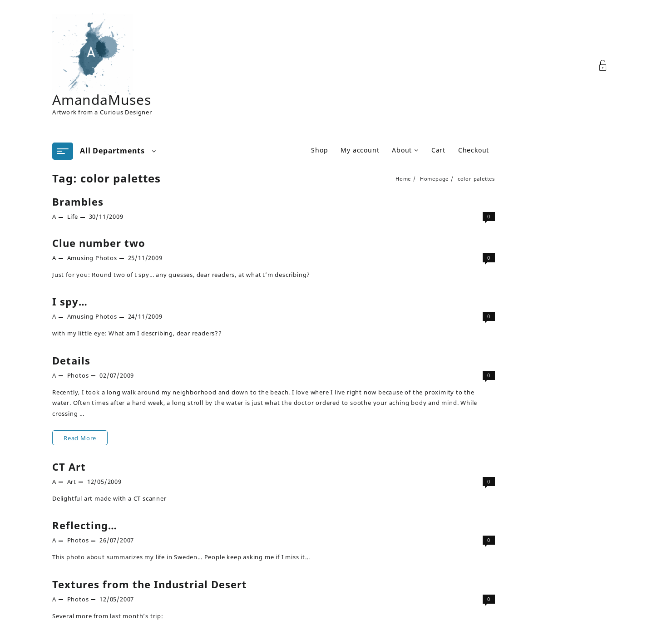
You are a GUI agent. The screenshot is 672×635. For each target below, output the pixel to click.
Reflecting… (85, 525)
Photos (106, 258)
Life (73, 217)
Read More (80, 436)
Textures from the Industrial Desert (150, 584)
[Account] (608, 66)
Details (71, 360)
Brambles (78, 202)
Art (72, 482)
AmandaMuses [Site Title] (102, 100)
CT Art (69, 467)
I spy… (70, 301)
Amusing (81, 258)
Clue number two (99, 243)
